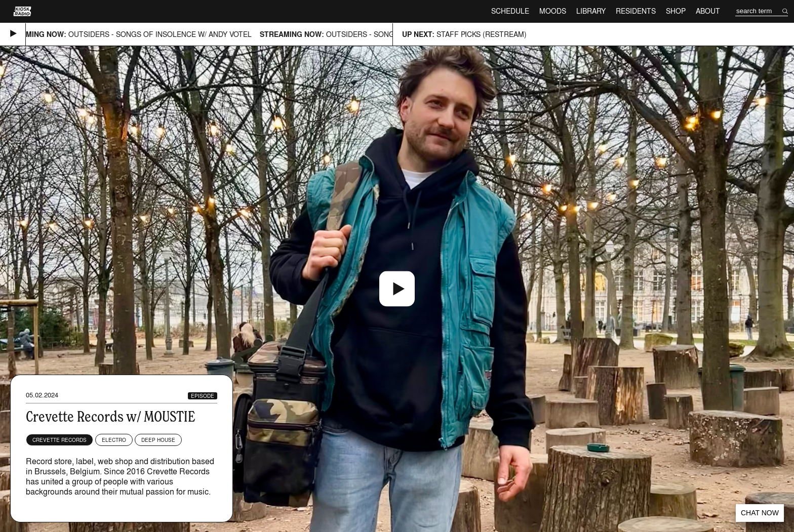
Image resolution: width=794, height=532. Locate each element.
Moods (553, 11)
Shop (676, 11)
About (708, 11)
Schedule (510, 11)
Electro (114, 440)
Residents (636, 11)
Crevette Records (59, 440)
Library (591, 11)
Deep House (158, 440)
